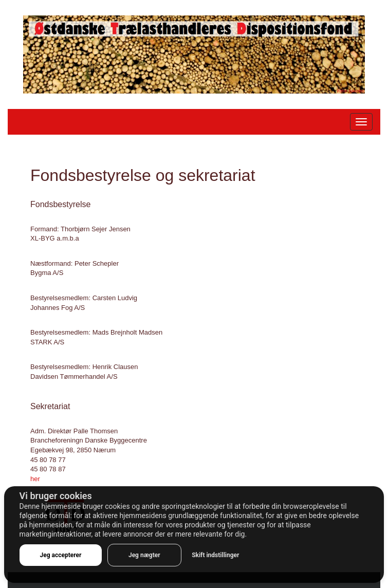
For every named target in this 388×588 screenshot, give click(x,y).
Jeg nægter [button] (144, 555)
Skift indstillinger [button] (215, 555)
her (35, 479)
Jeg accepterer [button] (61, 555)
